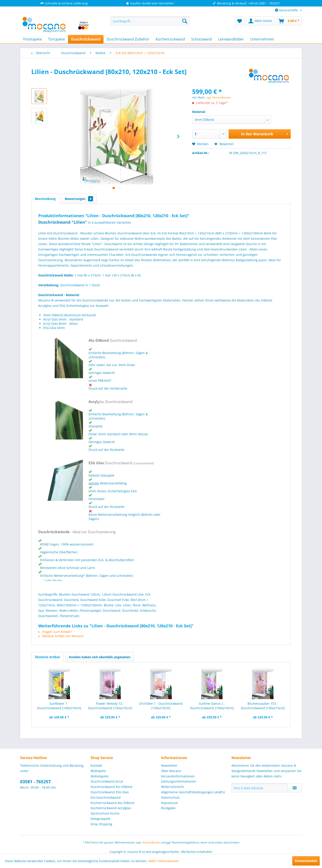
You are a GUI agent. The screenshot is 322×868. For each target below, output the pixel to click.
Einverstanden (306, 861)
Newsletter (169, 765)
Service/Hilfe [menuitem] (287, 10)
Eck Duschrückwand (106, 797)
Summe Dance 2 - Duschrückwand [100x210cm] (212, 706)
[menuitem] (150, 21)
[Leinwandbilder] (231, 39)
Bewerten (224, 144)
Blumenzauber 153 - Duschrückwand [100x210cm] (263, 706)
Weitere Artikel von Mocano (61, 636)
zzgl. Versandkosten (218, 97)
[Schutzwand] (201, 39)
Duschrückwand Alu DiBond (111, 787)
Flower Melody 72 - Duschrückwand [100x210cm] (110, 706)
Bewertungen (79, 199)
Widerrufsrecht (172, 787)
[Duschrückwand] (86, 39)
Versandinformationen (178, 776)
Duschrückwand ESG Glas (110, 792)
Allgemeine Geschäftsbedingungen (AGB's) (193, 792)
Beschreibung (45, 199)
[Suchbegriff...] (150, 21)
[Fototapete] (33, 39)
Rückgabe (168, 808)
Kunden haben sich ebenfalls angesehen (100, 657)
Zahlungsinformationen (179, 781)
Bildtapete (98, 771)
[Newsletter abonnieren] (295, 788)
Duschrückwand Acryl (107, 781)
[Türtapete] (56, 39)
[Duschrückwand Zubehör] (128, 39)
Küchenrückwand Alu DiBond (112, 803)
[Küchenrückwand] (170, 39)
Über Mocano (171, 771)
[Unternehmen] (262, 39)
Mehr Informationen (164, 861)
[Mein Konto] (260, 21)
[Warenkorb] (289, 21)
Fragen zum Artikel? (55, 632)
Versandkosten (151, 842)
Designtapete (101, 819)
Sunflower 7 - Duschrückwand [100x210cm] (59, 706)
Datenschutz (170, 797)
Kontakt (96, 765)
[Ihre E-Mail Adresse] (260, 788)
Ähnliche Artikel (47, 657)
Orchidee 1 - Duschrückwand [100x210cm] (161, 706)
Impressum (169, 803)
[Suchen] (185, 21)
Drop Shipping (101, 824)
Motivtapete (100, 776)
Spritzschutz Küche (105, 813)
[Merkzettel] (240, 21)
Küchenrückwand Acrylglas (111, 808)
